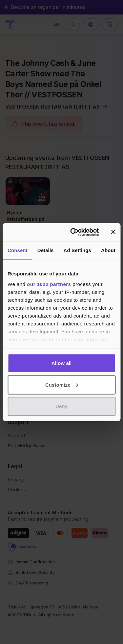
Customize (62, 385)
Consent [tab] (18, 250)
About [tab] (108, 250)
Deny (61, 406)
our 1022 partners (49, 284)
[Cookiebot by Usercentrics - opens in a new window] (73, 232)
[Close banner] (113, 232)
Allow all (62, 363)
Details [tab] (46, 250)
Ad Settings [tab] (77, 250)
